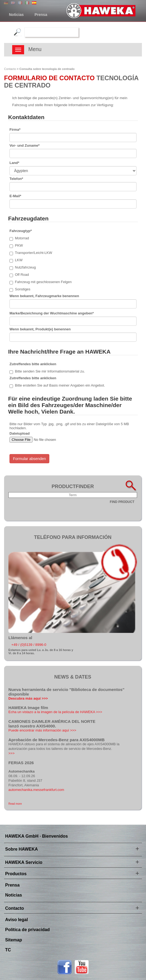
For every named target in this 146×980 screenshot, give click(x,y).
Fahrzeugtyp (21, 231)
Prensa (41, 15)
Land (14, 163)
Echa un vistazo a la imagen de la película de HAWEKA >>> (55, 712)
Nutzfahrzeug (23, 268)
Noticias (16, 15)
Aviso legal (17, 920)
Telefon (16, 179)
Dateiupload (20, 433)
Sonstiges (20, 289)
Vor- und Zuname (25, 145)
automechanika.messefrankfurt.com (36, 790)
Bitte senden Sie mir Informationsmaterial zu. (47, 372)
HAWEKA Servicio (24, 862)
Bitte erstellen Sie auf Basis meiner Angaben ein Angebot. (57, 386)
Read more (15, 804)
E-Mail (15, 196)
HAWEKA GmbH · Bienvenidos (36, 836)
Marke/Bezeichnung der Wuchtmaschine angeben (52, 313)
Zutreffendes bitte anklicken (33, 364)
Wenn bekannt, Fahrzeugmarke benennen (44, 296)
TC (8, 950)
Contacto (10, 69)
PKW (16, 246)
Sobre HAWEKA (22, 849)
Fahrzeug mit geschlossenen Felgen (41, 282)
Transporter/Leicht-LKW (31, 253)
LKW (16, 260)
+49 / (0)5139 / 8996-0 (29, 645)
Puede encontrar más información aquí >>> (42, 730)
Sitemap (14, 940)
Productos (16, 874)
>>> (12, 753)
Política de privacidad (27, 930)
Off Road (19, 275)
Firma (15, 130)
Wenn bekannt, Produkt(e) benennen (40, 329)
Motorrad (19, 238)
